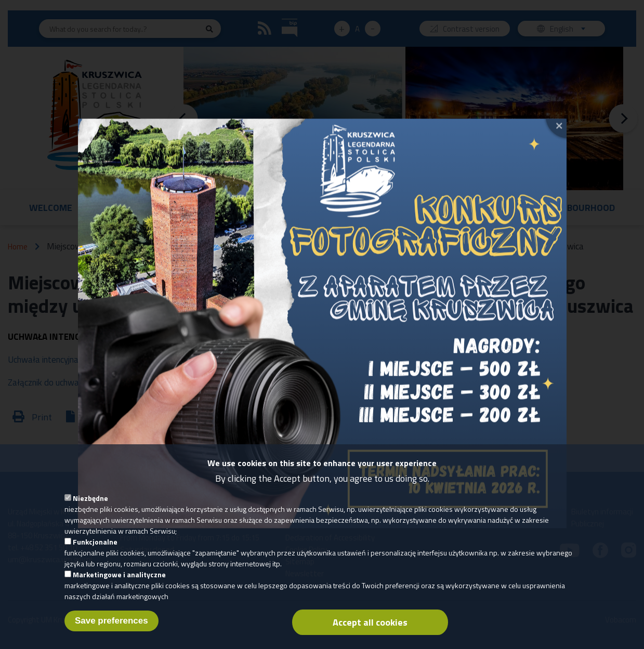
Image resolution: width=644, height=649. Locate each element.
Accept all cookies (370, 625)
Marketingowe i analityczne (119, 577)
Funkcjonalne (95, 544)
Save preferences (111, 623)
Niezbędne (90, 501)
